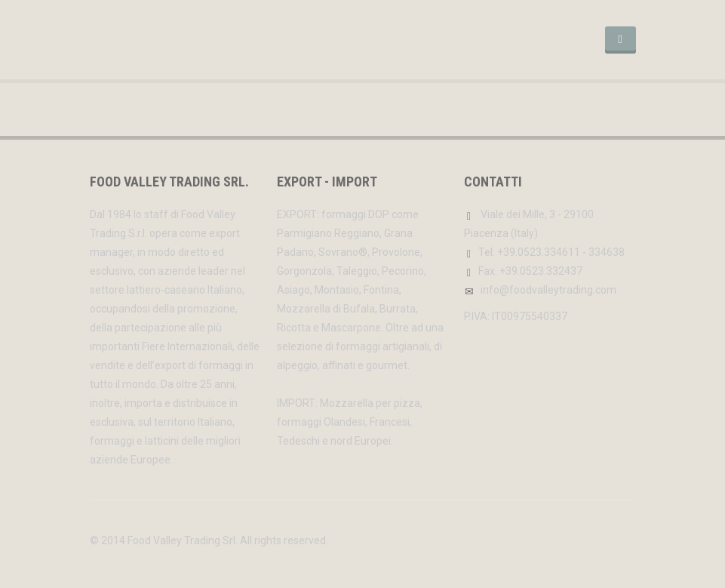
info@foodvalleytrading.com (548, 290)
